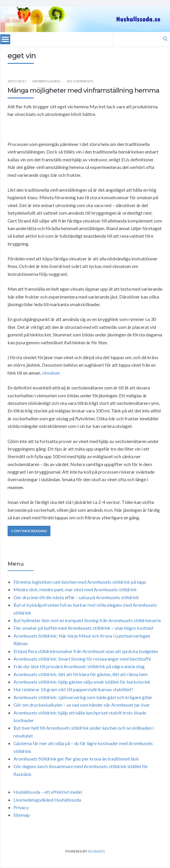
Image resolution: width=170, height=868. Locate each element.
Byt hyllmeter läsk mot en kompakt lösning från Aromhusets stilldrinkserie (87, 620)
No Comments (80, 81)
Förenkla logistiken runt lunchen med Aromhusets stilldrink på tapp (80, 582)
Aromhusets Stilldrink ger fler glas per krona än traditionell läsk (76, 759)
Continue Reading (29, 531)
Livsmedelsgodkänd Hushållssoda (47, 800)
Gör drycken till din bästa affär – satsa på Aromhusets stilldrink (76, 597)
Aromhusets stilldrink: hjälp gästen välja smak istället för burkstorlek (82, 682)
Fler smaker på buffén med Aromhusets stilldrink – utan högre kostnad (83, 628)
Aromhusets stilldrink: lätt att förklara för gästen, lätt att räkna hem (80, 674)
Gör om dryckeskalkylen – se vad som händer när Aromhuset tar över (82, 705)
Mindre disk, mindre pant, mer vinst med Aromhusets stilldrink (75, 589)
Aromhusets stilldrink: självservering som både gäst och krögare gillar (83, 697)
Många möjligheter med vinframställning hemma (83, 90)
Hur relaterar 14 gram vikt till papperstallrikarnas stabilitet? (73, 689)
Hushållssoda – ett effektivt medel (48, 792)
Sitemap (22, 815)
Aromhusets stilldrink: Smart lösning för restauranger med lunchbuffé (82, 659)
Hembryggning (47, 81)
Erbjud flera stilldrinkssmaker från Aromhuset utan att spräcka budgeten (86, 651)
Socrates (96, 851)
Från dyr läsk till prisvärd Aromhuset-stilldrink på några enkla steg (79, 666)
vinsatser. (51, 373)
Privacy (21, 807)
